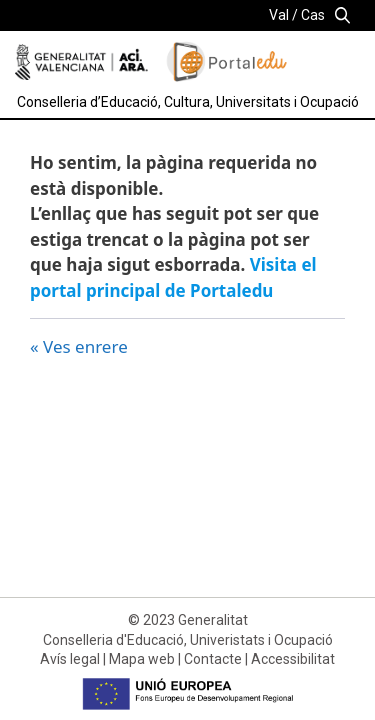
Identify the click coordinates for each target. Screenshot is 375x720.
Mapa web (142, 659)
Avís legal (70, 659)
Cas (313, 15)
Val (279, 15)
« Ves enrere (79, 346)
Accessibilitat (293, 659)
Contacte (213, 659)
